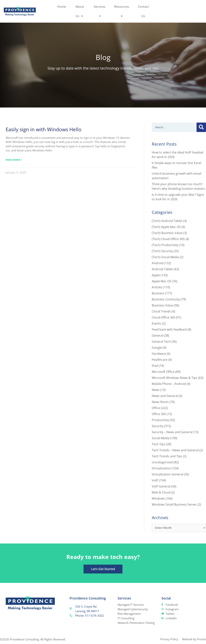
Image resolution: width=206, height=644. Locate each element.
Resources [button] (122, 11)
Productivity (160, 420)
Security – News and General (172, 432)
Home (62, 7)
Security (158, 426)
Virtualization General (167, 474)
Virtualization (161, 468)
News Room (160, 402)
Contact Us (143, 11)
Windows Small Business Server (174, 504)
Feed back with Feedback (169, 329)
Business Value (162, 305)
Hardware (159, 354)
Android (158, 263)
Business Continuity (166, 299)
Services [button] (100, 11)
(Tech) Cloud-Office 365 (168, 239)
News (156, 390)
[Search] (201, 127)
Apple (156, 275)
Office (156, 408)
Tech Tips (158, 444)
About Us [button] (80, 11)
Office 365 (159, 414)
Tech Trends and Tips (167, 456)
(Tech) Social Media (165, 257)
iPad (155, 366)
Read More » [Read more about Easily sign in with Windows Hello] (14, 160)
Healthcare (160, 360)
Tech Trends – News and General (175, 450)
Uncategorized (162, 462)
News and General (165, 396)
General (157, 335)
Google (157, 348)
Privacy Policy (169, 639)
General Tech (161, 342)
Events (156, 323)
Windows (158, 498)
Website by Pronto (194, 639)
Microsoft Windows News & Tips (175, 378)
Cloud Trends (161, 311)
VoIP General (161, 486)
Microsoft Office (163, 372)
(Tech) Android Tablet (167, 221)
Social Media (161, 438)
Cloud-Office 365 (163, 317)
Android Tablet (162, 269)
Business (158, 293)
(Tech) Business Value (167, 233)
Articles (157, 287)
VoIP (155, 480)
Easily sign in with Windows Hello (44, 129)
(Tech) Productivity (165, 245)
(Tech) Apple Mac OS (166, 227)
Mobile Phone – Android (169, 384)
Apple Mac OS (161, 281)
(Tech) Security (162, 251)
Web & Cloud (161, 492)
